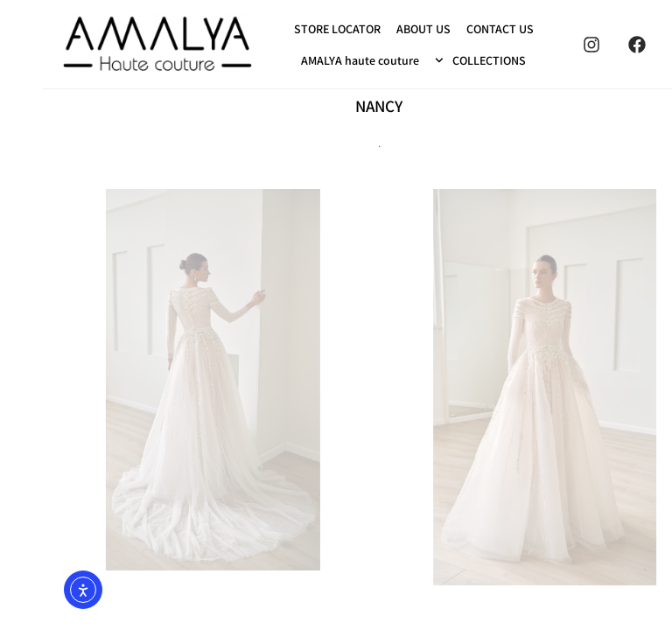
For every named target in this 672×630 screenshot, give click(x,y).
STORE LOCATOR (294, 29)
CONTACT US (457, 29)
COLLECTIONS (437, 60)
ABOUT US (381, 29)
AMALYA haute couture (317, 60)
